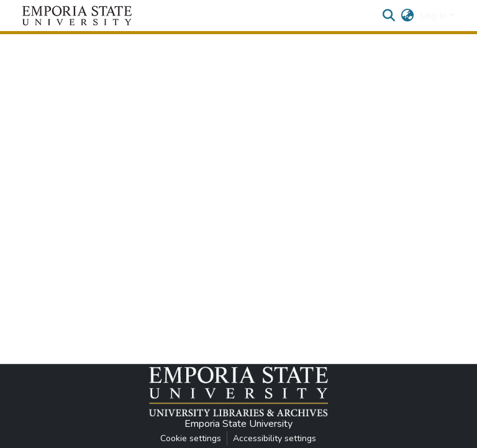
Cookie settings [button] (191, 438)
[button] (77, 16)
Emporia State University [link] (238, 424)
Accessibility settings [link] (275, 438)
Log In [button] (434, 16)
